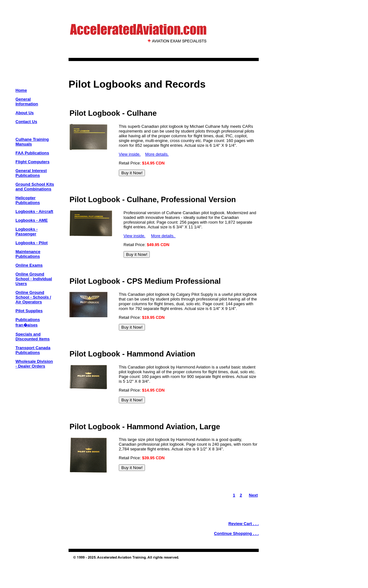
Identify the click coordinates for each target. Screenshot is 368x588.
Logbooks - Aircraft (34, 211)
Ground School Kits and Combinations (35, 187)
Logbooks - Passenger (27, 232)
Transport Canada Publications (33, 350)
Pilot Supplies (29, 311)
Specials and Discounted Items (33, 337)
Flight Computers (33, 162)
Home (21, 90)
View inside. (130, 154)
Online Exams (29, 265)
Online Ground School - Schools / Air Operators (33, 297)
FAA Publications (32, 153)
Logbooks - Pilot (32, 243)
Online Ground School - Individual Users (34, 279)
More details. (157, 154)
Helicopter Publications (28, 200)
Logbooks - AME (32, 220)
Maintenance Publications (28, 254)
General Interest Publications (31, 173)
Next (253, 495)
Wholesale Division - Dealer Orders (34, 364)
